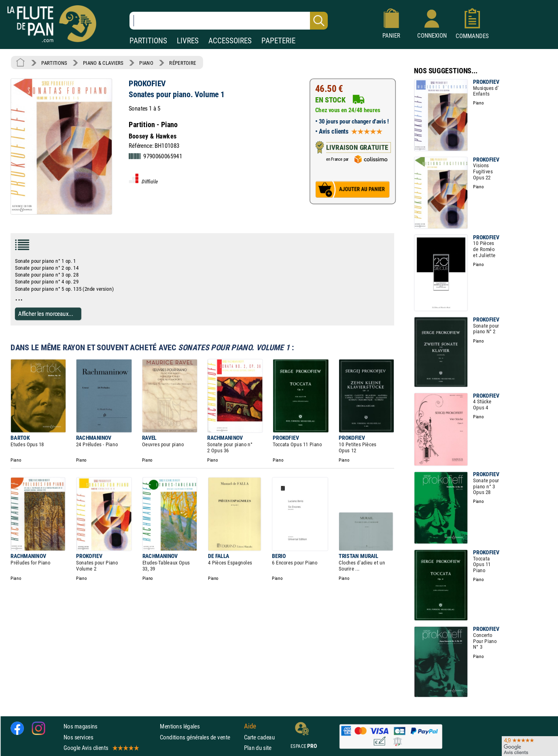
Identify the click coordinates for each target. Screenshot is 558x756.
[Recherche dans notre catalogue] (229, 21)
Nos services (78, 737)
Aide (250, 726)
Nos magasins (81, 726)
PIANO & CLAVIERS (103, 63)
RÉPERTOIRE (182, 63)
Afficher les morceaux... (46, 314)
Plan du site (258, 747)
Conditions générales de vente (200, 737)
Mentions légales (180, 726)
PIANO (146, 63)
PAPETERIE (278, 41)
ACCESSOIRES (230, 41)
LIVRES (188, 41)
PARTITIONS (148, 41)
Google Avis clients (101, 747)
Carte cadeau (259, 737)
